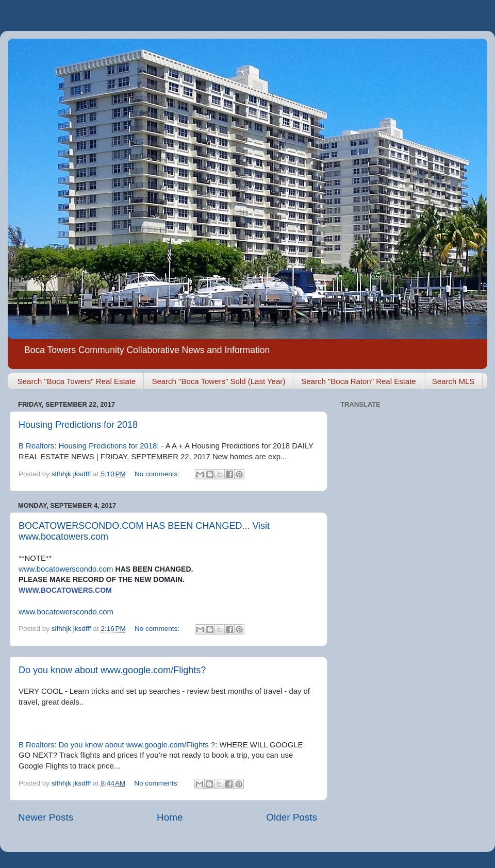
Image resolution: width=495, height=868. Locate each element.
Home (170, 817)
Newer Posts (46, 817)
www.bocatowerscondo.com (66, 612)
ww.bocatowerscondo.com (66, 569)
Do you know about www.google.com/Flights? (112, 670)
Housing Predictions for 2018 (78, 425)
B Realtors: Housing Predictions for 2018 (88, 446)
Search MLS (453, 381)
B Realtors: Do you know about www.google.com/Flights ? (117, 745)
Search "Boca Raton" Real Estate (358, 381)
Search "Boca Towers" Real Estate (77, 381)
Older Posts (292, 817)
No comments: (158, 474)
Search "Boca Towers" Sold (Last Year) (218, 381)
